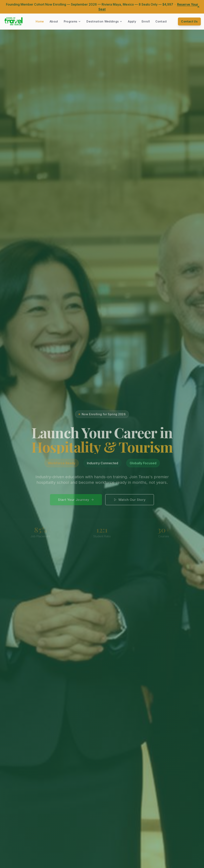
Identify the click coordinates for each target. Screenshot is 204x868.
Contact (161, 21)
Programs (72, 21)
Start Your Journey (76, 502)
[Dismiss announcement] (198, 7)
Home (40, 21)
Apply (132, 21)
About (54, 21)
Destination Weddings (104, 21)
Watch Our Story (130, 502)
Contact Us (189, 21)
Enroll (146, 21)
